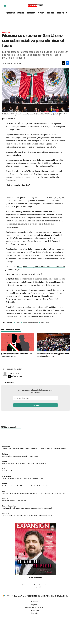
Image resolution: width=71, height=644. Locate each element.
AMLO (19, 266)
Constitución (44, 323)
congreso (31, 13)
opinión (60, 13)
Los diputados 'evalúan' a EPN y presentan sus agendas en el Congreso (53, 355)
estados (50, 13)
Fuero (17, 323)
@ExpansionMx (17, 380)
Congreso (6, 32)
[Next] (68, 341)
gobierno (11, 13)
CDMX (41, 13)
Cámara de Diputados (30, 323)
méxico (21, 13)
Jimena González (14, 377)
